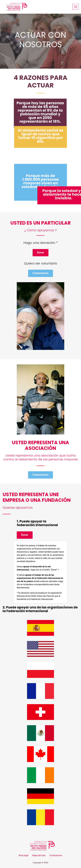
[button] (40, 253)
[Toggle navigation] (76, 7)
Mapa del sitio (39, 855)
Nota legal (24, 855)
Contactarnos (56, 855)
